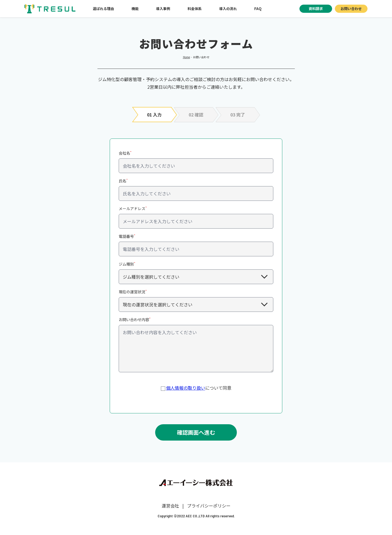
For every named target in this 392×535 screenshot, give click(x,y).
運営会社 (170, 506)
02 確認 (196, 115)
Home (186, 57)
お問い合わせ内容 (135, 319)
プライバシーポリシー (209, 506)
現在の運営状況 (133, 292)
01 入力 (154, 115)
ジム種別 (127, 264)
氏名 (123, 181)
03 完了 (238, 115)
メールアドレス (133, 208)
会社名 (125, 153)
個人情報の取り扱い (186, 388)
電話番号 (127, 236)
